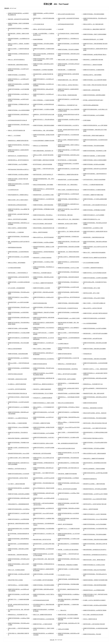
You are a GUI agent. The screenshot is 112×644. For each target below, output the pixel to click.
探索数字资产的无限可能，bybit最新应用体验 (94, 70)
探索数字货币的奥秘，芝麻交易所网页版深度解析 (95, 585)
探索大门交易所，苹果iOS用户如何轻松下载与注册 (95, 85)
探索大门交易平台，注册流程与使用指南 (17, 228)
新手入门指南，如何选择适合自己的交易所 (93, 615)
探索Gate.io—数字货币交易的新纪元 (16, 60)
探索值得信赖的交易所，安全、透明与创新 (68, 80)
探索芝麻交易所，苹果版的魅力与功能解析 (68, 565)
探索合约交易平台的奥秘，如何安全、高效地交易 (95, 413)
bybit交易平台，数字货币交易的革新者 (17, 389)
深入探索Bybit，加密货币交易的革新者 (17, 384)
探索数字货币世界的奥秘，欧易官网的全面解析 (94, 95)
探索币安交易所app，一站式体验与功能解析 (18, 585)
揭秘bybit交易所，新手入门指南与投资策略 (68, 60)
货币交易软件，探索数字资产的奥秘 (42, 423)
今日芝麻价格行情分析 (63, 499)
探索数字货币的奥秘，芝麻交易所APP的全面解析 (95, 359)
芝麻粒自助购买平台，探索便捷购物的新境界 (18, 504)
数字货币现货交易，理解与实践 (65, 215)
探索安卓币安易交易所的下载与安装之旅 (17, 393)
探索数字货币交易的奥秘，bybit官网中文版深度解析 (95, 278)
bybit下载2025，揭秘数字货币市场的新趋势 (43, 283)
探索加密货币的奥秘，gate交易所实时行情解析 (69, 393)
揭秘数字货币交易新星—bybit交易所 (42, 288)
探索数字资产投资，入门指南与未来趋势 (43, 624)
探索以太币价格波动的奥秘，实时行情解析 (43, 185)
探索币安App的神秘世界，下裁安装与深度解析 (94, 469)
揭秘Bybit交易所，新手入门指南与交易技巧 (18, 200)
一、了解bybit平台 (62, 610)
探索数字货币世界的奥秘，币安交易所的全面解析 (95, 418)
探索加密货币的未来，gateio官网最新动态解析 (94, 590)
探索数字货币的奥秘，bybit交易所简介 (17, 75)
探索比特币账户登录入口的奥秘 (15, 580)
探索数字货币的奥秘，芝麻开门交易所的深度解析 (95, 34)
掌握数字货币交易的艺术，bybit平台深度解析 (94, 215)
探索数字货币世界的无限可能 (65, 354)
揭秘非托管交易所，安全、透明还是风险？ (68, 185)
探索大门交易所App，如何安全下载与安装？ (68, 85)
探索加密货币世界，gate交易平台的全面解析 (68, 180)
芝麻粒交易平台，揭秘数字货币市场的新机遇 (94, 459)
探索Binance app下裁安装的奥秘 (41, 146)
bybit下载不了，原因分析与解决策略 (16, 484)
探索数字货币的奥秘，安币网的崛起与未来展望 (94, 210)
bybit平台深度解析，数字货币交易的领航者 (43, 580)
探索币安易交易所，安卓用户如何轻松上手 (43, 175)
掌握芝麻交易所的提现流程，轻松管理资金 (68, 369)
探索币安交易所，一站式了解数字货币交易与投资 (95, 428)
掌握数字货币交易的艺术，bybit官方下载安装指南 (95, 514)
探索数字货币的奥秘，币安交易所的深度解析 (94, 14)
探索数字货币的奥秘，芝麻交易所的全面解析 (44, 125)
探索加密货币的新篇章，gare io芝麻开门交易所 (69, 318)
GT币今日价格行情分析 (39, 24)
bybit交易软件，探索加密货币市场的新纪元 (93, 268)
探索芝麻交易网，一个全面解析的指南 (67, 70)
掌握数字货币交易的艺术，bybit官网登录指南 (19, 519)
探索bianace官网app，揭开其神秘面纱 (17, 263)
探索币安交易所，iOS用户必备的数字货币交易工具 (95, 205)
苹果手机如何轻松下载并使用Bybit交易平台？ (19, 169)
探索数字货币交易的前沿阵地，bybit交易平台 (68, 125)
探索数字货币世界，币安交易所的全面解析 (68, 615)
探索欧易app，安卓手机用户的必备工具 (17, 469)
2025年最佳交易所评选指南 (14, 268)
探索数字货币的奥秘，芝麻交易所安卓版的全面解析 (95, 539)
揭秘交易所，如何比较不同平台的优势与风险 (18, 19)
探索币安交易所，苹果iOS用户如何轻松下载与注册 (95, 423)
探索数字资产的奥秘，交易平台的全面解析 (18, 328)
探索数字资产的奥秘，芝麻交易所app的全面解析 (94, 349)
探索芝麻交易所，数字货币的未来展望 (42, 453)
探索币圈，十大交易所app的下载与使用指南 (68, 550)
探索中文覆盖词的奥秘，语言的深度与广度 (43, 151)
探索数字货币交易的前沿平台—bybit (92, 219)
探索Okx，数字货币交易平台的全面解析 (42, 29)
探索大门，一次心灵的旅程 (14, 136)
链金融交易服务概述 (38, 39)
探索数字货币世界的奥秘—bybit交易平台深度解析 (95, 328)
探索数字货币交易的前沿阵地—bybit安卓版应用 (94, 318)
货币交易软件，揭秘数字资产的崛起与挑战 (93, 195)
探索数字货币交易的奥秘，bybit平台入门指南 (68, 268)
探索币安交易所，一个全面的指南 (16, 232)
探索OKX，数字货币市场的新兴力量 (16, 130)
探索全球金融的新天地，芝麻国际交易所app (18, 195)
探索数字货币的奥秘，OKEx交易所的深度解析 (19, 110)
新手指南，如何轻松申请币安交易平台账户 (93, 100)
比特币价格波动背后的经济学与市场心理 (17, 120)
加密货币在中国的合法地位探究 (15, 374)
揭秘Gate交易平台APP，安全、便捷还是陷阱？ (69, 219)
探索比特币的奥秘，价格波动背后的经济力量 (44, 228)
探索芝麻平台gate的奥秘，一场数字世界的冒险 (94, 484)
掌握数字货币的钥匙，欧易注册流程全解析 (18, 354)
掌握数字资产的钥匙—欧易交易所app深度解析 (19, 494)
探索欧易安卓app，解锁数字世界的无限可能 (18, 141)
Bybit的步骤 (61, 29)
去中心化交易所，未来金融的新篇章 (16, 288)
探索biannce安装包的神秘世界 (15, 349)
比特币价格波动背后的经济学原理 (66, 24)
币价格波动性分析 (87, 354)
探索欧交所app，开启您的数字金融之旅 (42, 273)
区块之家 (52, 640)
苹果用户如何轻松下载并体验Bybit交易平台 (93, 438)
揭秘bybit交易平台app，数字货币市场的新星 (43, 237)
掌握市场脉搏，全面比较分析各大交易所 (17, 379)
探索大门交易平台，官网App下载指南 (42, 349)
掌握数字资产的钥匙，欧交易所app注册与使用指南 (95, 605)
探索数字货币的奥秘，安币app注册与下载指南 (94, 298)
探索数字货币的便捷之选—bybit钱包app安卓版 (94, 565)
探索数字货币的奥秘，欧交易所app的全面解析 (94, 164)
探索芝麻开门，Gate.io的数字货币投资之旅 (18, 418)
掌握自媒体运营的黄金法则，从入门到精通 (93, 39)
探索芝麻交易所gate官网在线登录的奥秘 (17, 205)
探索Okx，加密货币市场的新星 (40, 232)
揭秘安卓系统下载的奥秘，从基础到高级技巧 (18, 438)
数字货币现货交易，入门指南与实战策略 (67, 160)
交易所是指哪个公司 (63, 228)
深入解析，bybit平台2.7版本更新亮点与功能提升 (94, 600)
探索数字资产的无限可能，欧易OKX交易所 (43, 443)
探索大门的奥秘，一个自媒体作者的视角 (17, 423)
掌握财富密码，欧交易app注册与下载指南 (68, 224)
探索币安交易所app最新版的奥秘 (91, 105)
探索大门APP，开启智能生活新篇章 (16, 570)
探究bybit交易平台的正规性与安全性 (66, 14)
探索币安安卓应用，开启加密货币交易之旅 (68, 308)
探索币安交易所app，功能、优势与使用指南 (43, 130)
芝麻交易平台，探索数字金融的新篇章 (42, 389)
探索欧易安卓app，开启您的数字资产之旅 (68, 105)
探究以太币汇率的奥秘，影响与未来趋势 (43, 224)
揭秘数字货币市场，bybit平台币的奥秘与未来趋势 (95, 273)
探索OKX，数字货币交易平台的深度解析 (67, 489)
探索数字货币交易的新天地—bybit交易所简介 (44, 359)
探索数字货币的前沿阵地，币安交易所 (92, 634)
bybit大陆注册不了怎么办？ (64, 575)
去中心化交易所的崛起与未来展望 (91, 263)
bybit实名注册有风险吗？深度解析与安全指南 (44, 141)
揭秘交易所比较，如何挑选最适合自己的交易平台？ (95, 555)
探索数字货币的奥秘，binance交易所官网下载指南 (95, 80)
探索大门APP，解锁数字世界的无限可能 (43, 615)
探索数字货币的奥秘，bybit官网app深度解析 (43, 242)
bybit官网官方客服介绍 (63, 344)
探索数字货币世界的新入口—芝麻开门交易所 (44, 403)
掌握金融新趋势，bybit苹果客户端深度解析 (43, 70)
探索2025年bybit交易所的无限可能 (66, 403)
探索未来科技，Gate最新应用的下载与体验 (93, 60)
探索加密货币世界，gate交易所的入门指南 (93, 228)
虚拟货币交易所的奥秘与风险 (40, 303)
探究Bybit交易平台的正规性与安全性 (66, 448)
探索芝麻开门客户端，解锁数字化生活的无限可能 (95, 258)
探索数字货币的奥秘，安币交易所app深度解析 (94, 448)
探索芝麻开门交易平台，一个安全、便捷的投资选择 (95, 369)
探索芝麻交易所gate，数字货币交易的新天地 (18, 160)
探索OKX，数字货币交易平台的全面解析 (17, 219)
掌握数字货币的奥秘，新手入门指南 (92, 288)
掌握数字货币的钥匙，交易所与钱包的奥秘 (43, 205)
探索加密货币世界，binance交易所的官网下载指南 (95, 499)
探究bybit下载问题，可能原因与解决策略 (67, 95)
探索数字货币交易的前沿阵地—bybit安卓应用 (19, 474)
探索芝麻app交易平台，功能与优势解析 (92, 75)
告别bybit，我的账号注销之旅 (90, 619)
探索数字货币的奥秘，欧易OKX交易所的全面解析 (95, 160)
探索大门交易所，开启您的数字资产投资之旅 (68, 190)
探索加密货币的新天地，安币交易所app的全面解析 (95, 489)
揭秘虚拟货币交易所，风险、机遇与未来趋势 (94, 393)
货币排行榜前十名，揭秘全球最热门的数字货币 (94, 29)
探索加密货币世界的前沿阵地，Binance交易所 (19, 453)
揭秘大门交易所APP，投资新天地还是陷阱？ (44, 219)
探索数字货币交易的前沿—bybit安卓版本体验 (44, 619)
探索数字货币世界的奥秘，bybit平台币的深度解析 (95, 524)
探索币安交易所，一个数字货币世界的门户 (18, 273)
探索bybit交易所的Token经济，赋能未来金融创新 (95, 453)
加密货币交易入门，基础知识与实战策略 (93, 65)
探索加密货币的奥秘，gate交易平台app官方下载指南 (95, 494)
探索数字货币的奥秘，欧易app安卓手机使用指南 (94, 570)
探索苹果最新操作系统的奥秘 (15, 247)
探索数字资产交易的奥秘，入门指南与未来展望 (94, 156)
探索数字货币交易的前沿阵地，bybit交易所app (19, 509)
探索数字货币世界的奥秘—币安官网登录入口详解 (95, 151)
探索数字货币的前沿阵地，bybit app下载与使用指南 (95, 519)
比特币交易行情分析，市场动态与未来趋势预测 (94, 180)
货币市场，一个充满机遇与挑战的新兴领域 (93, 185)
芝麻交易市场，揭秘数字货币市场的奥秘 (67, 474)
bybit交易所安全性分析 (13, 190)
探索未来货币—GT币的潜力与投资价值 (42, 258)
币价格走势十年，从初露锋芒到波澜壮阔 (43, 398)
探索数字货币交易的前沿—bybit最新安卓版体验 (94, 190)
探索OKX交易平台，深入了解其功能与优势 (93, 24)
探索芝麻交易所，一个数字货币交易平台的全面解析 (95, 333)
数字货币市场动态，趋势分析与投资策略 (43, 164)
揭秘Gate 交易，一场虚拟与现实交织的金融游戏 (94, 253)
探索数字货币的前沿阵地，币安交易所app (43, 215)
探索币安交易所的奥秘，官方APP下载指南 (43, 393)
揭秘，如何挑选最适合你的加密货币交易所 (68, 443)
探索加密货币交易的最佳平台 (90, 479)
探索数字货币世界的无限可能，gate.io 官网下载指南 (95, 125)
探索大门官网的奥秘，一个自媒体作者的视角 (44, 100)
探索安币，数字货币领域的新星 (65, 524)
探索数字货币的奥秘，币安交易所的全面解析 (44, 585)
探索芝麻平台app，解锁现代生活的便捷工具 (43, 384)
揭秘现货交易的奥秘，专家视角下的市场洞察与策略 (95, 580)
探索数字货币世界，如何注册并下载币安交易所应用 (95, 313)
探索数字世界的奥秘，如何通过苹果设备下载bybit (95, 55)
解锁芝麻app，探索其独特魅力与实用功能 (93, 408)
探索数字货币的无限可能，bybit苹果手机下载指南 (95, 610)
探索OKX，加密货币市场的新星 (91, 509)
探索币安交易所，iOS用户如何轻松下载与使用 (94, 624)
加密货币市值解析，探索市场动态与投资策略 (44, 160)
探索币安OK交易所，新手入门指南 (91, 293)
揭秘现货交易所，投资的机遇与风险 (92, 90)
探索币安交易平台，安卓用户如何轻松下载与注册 (95, 504)
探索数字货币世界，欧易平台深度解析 (67, 379)
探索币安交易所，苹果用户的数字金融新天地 (94, 136)
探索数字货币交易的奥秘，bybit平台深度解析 (94, 115)
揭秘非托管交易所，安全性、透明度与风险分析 (94, 560)
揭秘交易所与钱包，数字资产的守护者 (42, 539)
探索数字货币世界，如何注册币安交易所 (93, 339)
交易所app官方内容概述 (63, 629)
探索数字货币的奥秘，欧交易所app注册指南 (18, 175)
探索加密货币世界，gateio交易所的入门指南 (43, 195)
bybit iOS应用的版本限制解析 (90, 323)
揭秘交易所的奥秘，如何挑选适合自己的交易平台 (95, 550)
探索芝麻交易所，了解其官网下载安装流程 (18, 555)
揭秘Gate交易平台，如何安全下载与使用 (93, 308)
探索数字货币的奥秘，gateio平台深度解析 (18, 164)
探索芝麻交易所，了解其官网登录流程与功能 (94, 237)
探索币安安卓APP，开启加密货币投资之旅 (18, 156)
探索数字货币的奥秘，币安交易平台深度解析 (68, 49)
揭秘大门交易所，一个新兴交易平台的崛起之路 (94, 303)
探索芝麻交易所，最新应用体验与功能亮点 (18, 65)
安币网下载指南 (87, 120)
